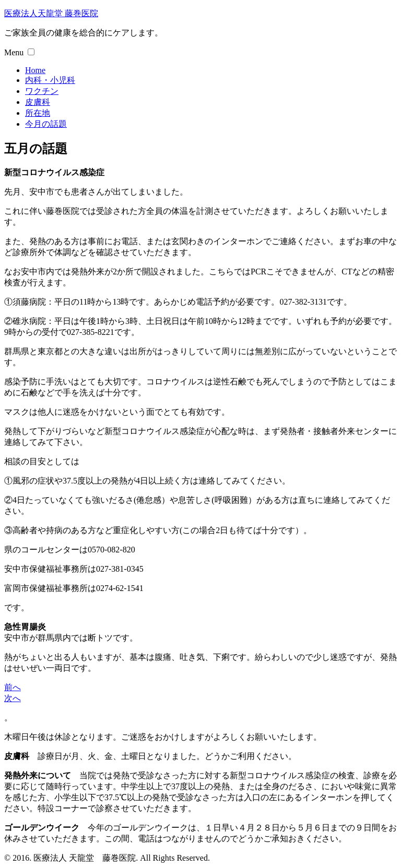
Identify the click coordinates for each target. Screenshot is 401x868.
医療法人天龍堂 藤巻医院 (51, 13)
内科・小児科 (50, 80)
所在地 (38, 113)
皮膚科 (38, 102)
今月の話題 (46, 124)
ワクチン (42, 91)
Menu (14, 52)
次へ (13, 698)
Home (35, 70)
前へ (13, 687)
